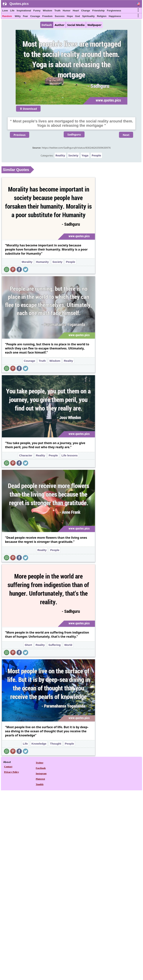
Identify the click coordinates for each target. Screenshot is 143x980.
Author (59, 25)
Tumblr (40, 784)
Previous (20, 135)
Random (7, 16)
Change (86, 11)
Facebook (41, 768)
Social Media (76, 25)
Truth (57, 11)
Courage (35, 16)
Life (12, 11)
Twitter (40, 763)
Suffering (55, 645)
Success (60, 16)
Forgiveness (114, 11)
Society (73, 155)
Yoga (85, 155)
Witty (18, 16)
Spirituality (88, 16)
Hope (70, 16)
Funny (37, 11)
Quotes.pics (19, 4)
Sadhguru (74, 134)
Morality (27, 262)
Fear (25, 16)
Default (47, 25)
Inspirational (24, 11)
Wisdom (47, 11)
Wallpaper (94, 25)
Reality (60, 155)
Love (5, 11)
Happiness (115, 16)
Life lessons (70, 455)
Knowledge (39, 744)
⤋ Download (28, 109)
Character (26, 455)
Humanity (42, 262)
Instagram (41, 773)
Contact (8, 767)
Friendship (98, 11)
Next (126, 135)
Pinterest (40, 779)
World (68, 645)
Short (28, 645)
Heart (76, 11)
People (96, 155)
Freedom (47, 16)
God (77, 16)
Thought (56, 744)
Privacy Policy (12, 772)
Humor (67, 11)
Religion (102, 16)
